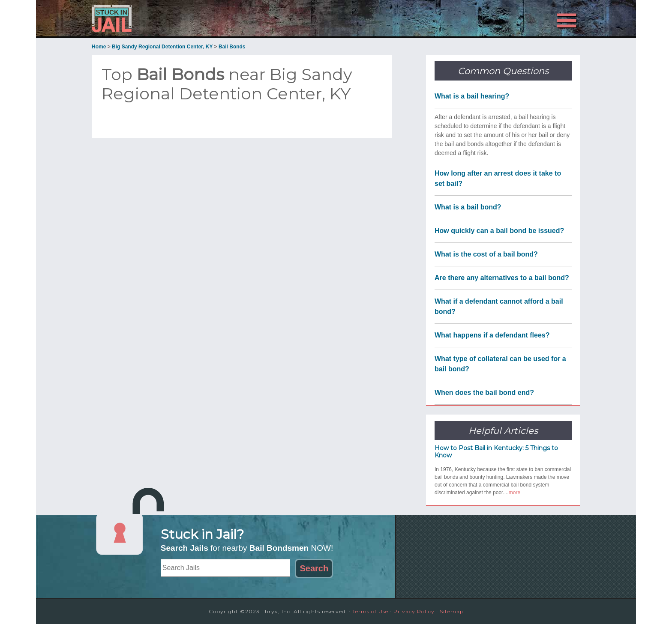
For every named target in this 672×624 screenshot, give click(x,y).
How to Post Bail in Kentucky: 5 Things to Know (496, 452)
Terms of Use (370, 611)
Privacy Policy (414, 611)
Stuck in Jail (169, 18)
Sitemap (452, 611)
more (514, 493)
